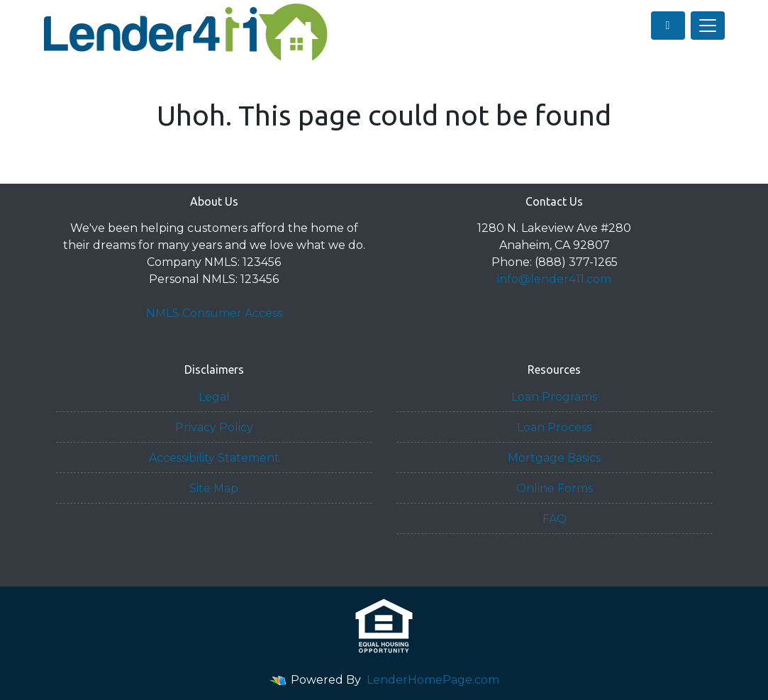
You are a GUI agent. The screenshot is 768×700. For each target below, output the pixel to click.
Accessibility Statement (214, 458)
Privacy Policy (214, 427)
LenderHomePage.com (433, 680)
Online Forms (555, 488)
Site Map (214, 488)
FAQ (555, 519)
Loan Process (554, 427)
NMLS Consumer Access (214, 313)
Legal (214, 397)
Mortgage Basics (554, 458)
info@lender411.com (554, 279)
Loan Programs (554, 397)
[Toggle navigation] (708, 26)
